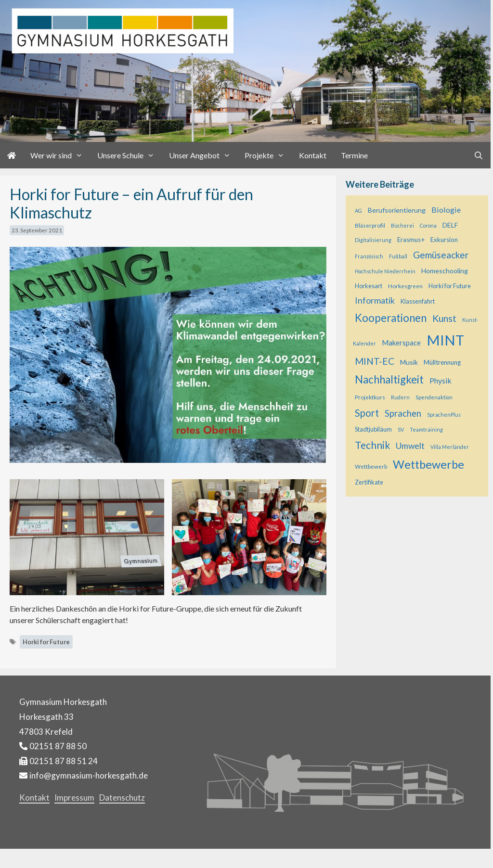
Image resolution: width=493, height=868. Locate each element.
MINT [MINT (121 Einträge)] (445, 340)
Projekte (268, 155)
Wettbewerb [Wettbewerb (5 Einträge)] (371, 466)
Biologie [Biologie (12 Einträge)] (446, 210)
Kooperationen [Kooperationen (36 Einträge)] (391, 318)
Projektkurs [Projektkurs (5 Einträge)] (370, 397)
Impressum (74, 798)
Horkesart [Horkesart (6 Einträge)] (369, 286)
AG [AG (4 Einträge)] (358, 211)
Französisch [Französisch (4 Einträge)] (369, 256)
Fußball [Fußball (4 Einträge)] (398, 256)
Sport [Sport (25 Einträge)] (367, 413)
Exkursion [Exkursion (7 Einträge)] (444, 240)
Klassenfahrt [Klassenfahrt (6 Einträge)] (418, 301)
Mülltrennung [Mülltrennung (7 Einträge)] (442, 362)
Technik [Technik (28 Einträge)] (372, 445)
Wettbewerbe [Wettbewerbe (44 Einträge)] (428, 464)
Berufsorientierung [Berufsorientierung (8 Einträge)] (397, 210)
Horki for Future (46, 642)
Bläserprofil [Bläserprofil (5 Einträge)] (370, 225)
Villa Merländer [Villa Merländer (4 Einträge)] (450, 447)
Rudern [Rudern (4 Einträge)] (400, 397)
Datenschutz (122, 798)
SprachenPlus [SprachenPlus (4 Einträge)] (444, 415)
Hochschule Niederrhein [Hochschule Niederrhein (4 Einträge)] (385, 271)
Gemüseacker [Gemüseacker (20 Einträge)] (441, 255)
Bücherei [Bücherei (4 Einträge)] (402, 225)
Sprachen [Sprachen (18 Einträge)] (403, 413)
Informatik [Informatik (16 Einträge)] (375, 300)
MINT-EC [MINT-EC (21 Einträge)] (375, 361)
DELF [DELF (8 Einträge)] (450, 225)
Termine (354, 155)
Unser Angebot (203, 155)
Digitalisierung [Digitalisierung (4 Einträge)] (373, 240)
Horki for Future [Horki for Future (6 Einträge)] (450, 286)
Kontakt (313, 155)
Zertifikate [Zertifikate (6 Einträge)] (369, 482)
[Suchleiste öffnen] (478, 155)
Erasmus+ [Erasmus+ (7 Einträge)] (411, 240)
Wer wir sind (60, 155)
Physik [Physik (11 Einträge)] (441, 380)
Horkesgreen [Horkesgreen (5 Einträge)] (405, 286)
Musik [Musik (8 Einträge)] (409, 362)
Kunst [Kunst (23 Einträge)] (444, 318)
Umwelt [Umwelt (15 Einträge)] (410, 446)
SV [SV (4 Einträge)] (401, 429)
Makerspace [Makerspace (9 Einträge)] (401, 343)
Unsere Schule (130, 155)
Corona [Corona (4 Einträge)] (428, 225)
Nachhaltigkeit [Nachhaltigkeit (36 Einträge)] (389, 379)
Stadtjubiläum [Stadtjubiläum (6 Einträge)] (373, 429)
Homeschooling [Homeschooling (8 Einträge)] (445, 271)
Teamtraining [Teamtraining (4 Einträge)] (426, 429)
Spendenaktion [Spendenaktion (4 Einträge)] (434, 397)
